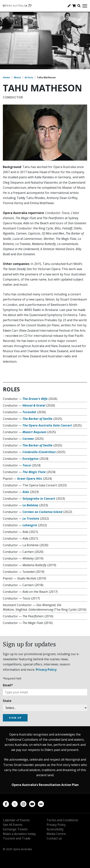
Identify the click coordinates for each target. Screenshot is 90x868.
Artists (29, 77)
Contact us (54, 838)
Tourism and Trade (17, 838)
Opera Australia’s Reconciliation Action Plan (45, 785)
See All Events (13, 825)
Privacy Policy (46, 670)
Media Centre (56, 834)
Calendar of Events (16, 820)
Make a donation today (19, 834)
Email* (8, 685)
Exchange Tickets (15, 829)
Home (6, 77)
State (7, 701)
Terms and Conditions (62, 820)
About (17, 77)
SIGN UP (15, 718)
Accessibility (55, 829)
